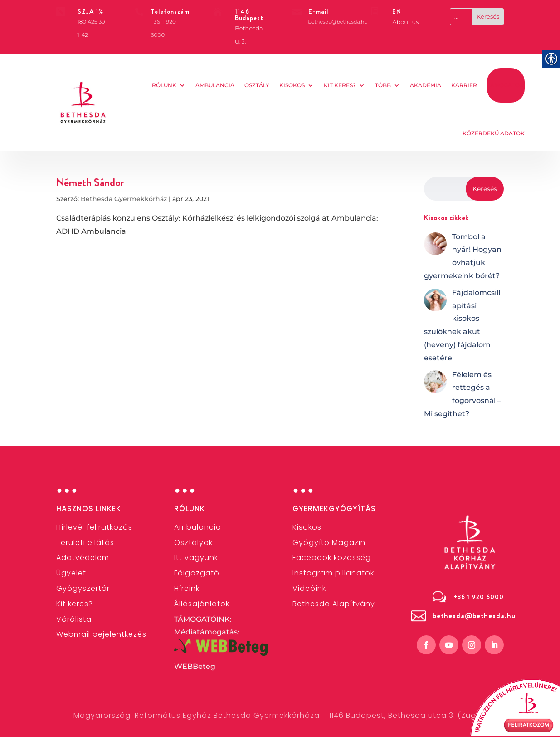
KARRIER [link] (464, 85)
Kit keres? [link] (340, 85)
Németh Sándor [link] (90, 182)
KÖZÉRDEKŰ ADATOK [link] (494, 133)
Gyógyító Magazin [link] (329, 543)
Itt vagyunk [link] (196, 558)
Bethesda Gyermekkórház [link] (124, 199)
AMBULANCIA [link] (215, 85)
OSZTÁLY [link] (257, 85)
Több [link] (383, 85)
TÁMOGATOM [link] (506, 85)
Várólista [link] (74, 619)
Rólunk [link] (164, 85)
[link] (83, 103)
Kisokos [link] (292, 85)
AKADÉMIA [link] (426, 85)
